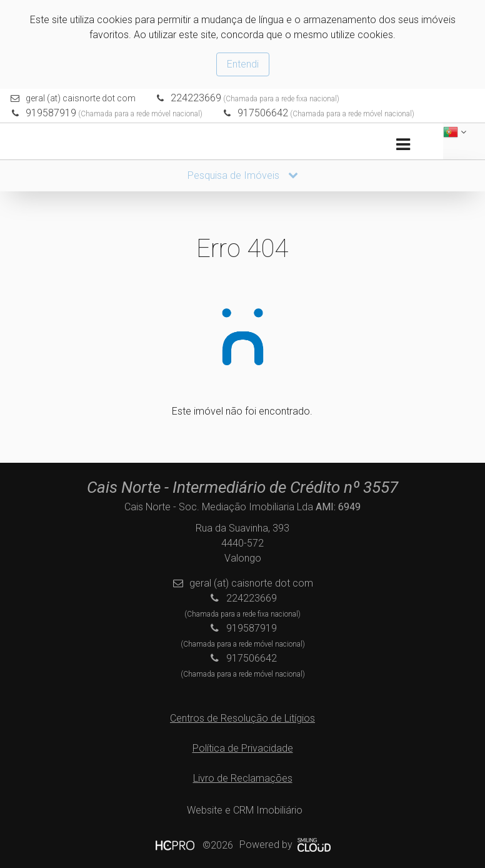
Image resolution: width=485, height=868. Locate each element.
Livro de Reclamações (243, 778)
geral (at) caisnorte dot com (81, 98)
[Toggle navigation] (403, 145)
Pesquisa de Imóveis (243, 175)
